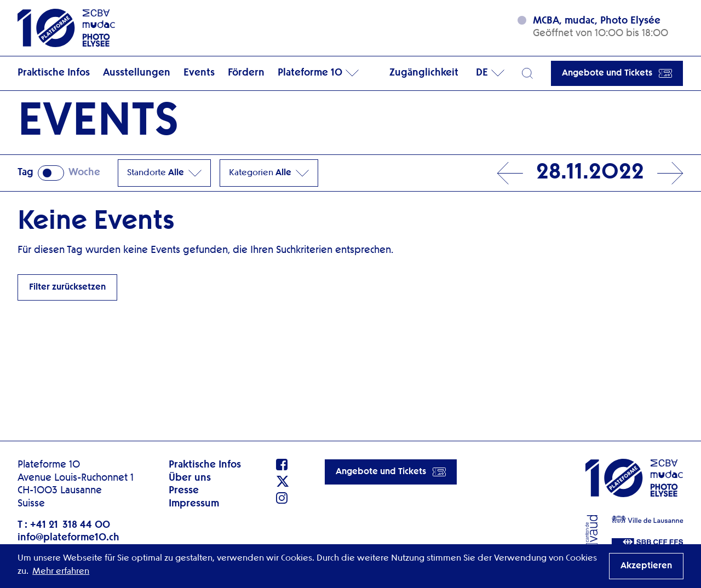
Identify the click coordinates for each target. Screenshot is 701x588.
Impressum (194, 504)
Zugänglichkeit (424, 73)
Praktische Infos (54, 73)
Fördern (246, 73)
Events (199, 73)
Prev (510, 173)
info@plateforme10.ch (68, 538)
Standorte (164, 173)
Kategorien (269, 173)
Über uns (190, 478)
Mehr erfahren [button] (61, 572)
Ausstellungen (137, 73)
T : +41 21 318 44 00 (64, 525)
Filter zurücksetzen (67, 287)
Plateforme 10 (310, 73)
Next (670, 173)
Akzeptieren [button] (646, 566)
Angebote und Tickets (617, 73)
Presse (184, 491)
